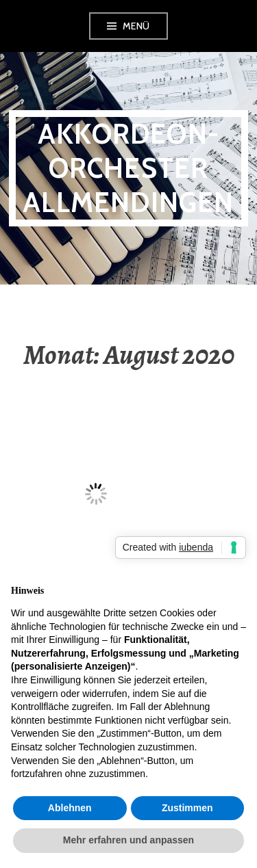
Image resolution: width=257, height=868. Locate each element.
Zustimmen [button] (187, 808)
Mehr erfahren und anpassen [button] (128, 840)
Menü (136, 26)
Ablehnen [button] (70, 808)
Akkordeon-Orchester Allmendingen (128, 168)
